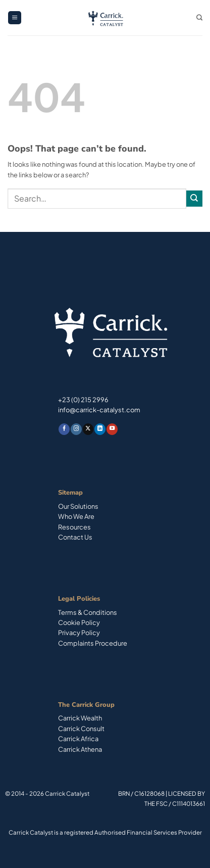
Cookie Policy (79, 622)
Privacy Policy (79, 633)
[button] (15, 18)
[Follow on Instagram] (76, 429)
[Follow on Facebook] (64, 429)
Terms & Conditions (88, 612)
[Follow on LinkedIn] (100, 429)
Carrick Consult (81, 729)
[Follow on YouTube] (112, 429)
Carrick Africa (78, 739)
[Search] (199, 18)
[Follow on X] (88, 429)
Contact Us (75, 537)
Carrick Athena (80, 749)
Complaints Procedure (93, 643)
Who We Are (76, 516)
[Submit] (194, 199)
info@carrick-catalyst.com (99, 410)
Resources (74, 527)
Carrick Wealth (80, 718)
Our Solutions (78, 506)
